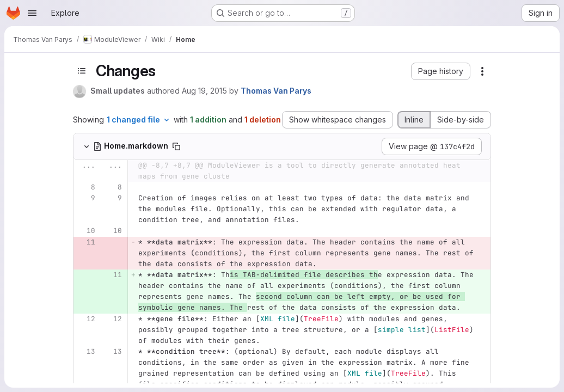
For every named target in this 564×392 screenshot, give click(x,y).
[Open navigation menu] (32, 13)
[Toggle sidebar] (82, 71)
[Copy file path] (176, 146)
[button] (441, 71)
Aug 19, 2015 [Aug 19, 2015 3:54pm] (204, 91)
